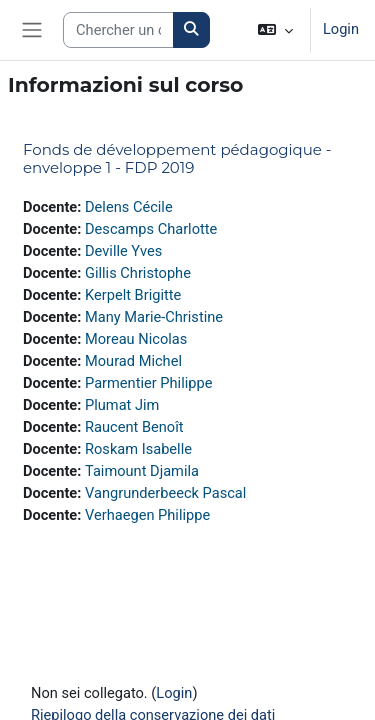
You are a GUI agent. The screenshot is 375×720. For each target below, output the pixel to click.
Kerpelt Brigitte (133, 295)
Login (341, 29)
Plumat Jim (122, 405)
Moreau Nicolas (136, 339)
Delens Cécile (129, 207)
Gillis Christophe (138, 273)
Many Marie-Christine (154, 317)
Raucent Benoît (134, 427)
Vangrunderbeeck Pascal (165, 493)
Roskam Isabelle (138, 449)
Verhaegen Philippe (147, 515)
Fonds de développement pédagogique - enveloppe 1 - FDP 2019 (177, 158)
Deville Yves (123, 251)
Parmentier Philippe (148, 383)
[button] (275, 30)
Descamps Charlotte (151, 229)
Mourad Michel (133, 361)
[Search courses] (118, 30)
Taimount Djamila (142, 471)
